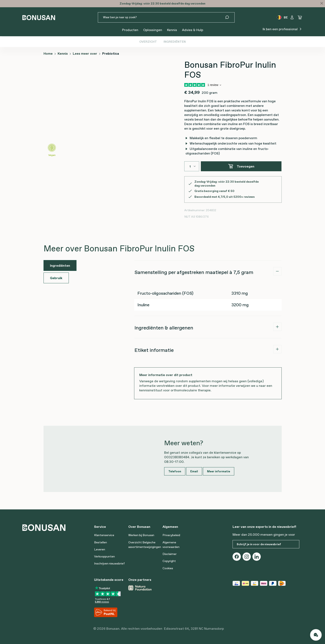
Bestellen (101, 542)
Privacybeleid (171, 535)
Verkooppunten (104, 556)
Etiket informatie (154, 350)
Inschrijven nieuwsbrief (109, 563)
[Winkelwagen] (300, 17)
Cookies (168, 568)
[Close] (322, 3)
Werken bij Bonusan (141, 535)
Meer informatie (219, 471)
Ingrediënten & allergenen (164, 328)
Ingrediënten (175, 42)
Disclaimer (170, 554)
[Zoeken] (230, 17)
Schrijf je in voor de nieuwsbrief (259, 544)
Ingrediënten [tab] (60, 265)
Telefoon (175, 471)
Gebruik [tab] (56, 278)
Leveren (100, 549)
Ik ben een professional (283, 29)
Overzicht (148, 42)
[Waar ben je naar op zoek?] (161, 17)
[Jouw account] (292, 17)
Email (194, 471)
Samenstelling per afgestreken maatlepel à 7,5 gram (194, 272)
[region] (92, 112)
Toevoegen (241, 166)
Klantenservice (104, 535)
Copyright (169, 561)
